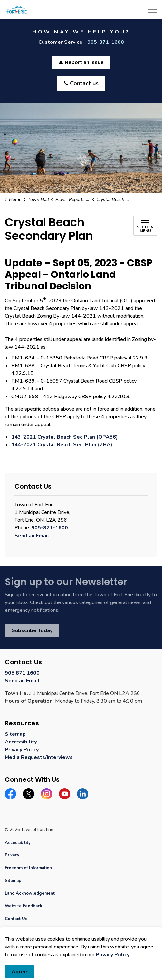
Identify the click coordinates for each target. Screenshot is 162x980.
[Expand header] (152, 10)
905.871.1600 (22, 673)
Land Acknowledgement (30, 893)
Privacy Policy (22, 750)
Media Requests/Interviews (39, 757)
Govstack (35, 931)
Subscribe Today (32, 630)
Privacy (12, 855)
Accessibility (21, 742)
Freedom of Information (28, 868)
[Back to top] (81, 961)
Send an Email (32, 536)
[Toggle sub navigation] (145, 226)
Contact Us (16, 919)
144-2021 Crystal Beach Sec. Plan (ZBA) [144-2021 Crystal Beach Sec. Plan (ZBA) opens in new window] (62, 445)
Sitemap (15, 734)
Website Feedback (24, 906)
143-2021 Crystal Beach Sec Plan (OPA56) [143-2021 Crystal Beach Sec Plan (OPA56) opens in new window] (65, 437)
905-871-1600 (106, 42)
